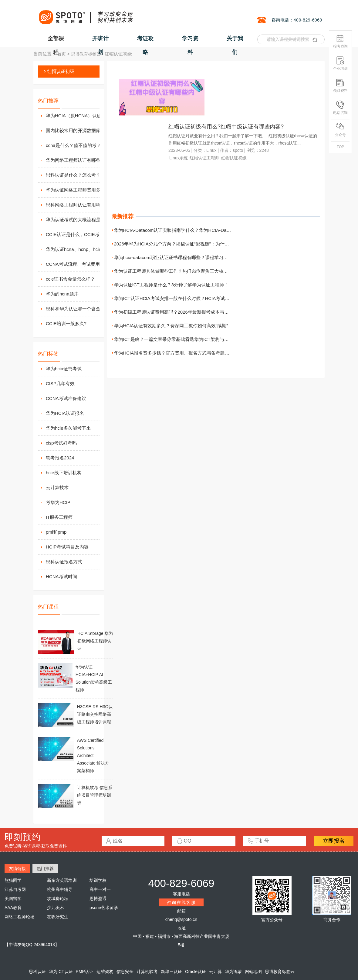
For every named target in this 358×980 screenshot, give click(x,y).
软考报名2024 (60, 458)
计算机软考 (147, 972)
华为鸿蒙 (233, 972)
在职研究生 (58, 917)
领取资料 (340, 86)
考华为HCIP (58, 502)
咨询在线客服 (181, 902)
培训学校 (98, 880)
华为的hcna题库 (62, 294)
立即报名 (334, 841)
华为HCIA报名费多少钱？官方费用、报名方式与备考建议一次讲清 (181, 353)
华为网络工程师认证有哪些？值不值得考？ (79, 160)
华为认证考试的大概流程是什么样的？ (79, 220)
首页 (62, 54)
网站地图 (253, 972)
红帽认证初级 (61, 71)
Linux (211, 150)
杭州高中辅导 (60, 889)
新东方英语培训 (62, 880)
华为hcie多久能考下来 (68, 428)
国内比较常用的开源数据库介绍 (78, 130)
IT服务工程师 (59, 517)
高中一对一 (100, 889)
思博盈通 (98, 898)
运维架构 (105, 972)
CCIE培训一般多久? (66, 323)
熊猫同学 (13, 880)
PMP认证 (85, 972)
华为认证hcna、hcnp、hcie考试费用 (79, 249)
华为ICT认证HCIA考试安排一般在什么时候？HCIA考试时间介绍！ (181, 298)
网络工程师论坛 (19, 917)
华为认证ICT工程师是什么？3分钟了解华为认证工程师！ (171, 285)
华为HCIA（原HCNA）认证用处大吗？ (79, 116)
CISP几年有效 (60, 383)
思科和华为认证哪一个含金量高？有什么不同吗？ (79, 309)
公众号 (340, 130)
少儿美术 (56, 908)
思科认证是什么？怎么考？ (73, 175)
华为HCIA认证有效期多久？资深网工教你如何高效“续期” (171, 326)
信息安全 (125, 972)
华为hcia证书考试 (64, 369)
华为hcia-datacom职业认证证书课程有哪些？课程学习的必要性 (178, 257)
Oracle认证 (196, 972)
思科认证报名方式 (64, 562)
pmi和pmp (56, 532)
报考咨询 (340, 41)
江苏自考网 (15, 889)
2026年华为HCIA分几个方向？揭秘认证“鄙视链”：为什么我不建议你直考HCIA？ (195, 244)
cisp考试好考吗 (61, 443)
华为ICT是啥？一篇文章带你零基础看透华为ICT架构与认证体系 (178, 339)
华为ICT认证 (61, 972)
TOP (340, 147)
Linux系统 (179, 158)
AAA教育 (13, 908)
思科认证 (37, 972)
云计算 (215, 972)
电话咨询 (340, 108)
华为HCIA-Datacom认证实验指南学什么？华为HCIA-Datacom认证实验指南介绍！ (197, 230)
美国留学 (13, 898)
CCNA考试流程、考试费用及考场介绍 (79, 264)
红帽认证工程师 (204, 158)
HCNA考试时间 (61, 577)
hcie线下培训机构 (64, 473)
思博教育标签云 (86, 54)
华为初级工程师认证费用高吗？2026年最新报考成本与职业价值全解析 (185, 312)
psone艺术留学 (104, 908)
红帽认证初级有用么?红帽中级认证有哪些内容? (226, 127)
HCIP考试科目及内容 (67, 547)
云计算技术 (57, 487)
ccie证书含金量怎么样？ (70, 279)
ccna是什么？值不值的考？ (73, 145)
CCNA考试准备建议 (66, 398)
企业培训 (340, 63)
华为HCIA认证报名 (65, 413)
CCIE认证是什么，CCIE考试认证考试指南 (79, 234)
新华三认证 (171, 972)
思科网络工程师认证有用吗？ (75, 205)
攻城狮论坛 (58, 898)
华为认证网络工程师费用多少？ (78, 190)
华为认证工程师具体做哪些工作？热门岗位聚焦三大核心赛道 (176, 271)
